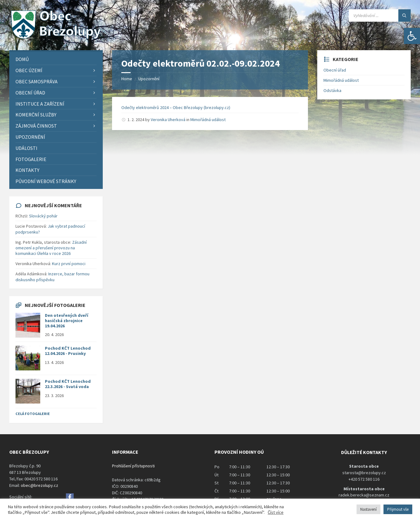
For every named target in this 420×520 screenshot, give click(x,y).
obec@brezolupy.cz (39, 485)
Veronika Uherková (168, 120)
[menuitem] (56, 59)
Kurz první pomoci (69, 264)
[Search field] (380, 15)
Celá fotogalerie (33, 414)
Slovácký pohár (43, 216)
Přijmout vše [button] (398, 509)
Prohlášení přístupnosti (133, 466)
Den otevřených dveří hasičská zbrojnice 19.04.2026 (67, 321)
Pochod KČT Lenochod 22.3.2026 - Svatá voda (68, 384)
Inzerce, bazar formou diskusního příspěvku (52, 277)
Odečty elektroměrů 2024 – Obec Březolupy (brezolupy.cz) (176, 107)
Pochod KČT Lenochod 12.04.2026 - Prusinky (68, 351)
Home (127, 79)
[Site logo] (56, 38)
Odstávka (332, 90)
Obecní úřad (335, 70)
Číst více (276, 512)
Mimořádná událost (208, 120)
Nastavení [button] (368, 509)
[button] (412, 36)
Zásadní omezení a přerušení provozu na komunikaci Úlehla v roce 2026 (51, 248)
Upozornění (149, 79)
